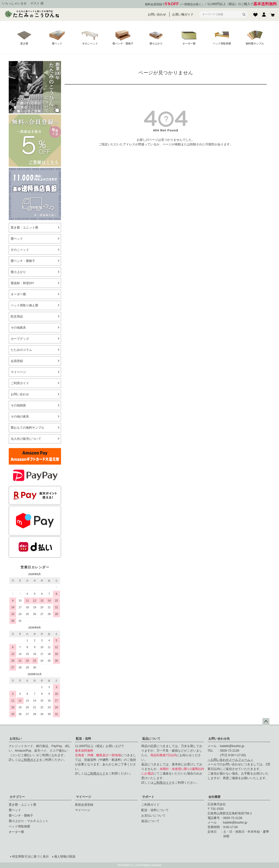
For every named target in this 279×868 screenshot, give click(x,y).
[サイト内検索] (221, 14)
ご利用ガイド (20, 383)
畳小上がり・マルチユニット (29, 821)
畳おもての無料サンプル (27, 428)
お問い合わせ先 (219, 739)
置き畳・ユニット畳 (24, 228)
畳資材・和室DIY (22, 283)
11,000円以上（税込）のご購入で (242, 4)
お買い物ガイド (183, 14)
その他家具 (18, 328)
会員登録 (17, 361)
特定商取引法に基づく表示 (31, 856)
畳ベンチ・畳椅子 (23, 261)
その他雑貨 (18, 405)
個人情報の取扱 (65, 856)
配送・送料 (83, 739)
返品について (151, 739)
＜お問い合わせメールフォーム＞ (230, 760)
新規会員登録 (84, 805)
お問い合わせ (157, 14)
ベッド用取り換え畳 (24, 305)
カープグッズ (20, 339)
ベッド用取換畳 (19, 826)
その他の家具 (20, 416)
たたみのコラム (21, 350)
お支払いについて (153, 815)
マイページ (83, 797)
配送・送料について (155, 810)
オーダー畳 (18, 294)
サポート (148, 797)
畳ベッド (17, 239)
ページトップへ (266, 722)
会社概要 (214, 797)
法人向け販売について (26, 439)
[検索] (244, 14)
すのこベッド (20, 250)
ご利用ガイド (30, 760)
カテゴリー (17, 797)
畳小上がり (18, 272)
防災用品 (17, 316)
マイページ (18, 372)
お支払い (16, 739)
